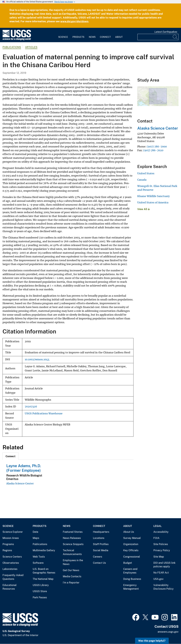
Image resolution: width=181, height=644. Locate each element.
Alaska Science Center (20, 483)
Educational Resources (10, 587)
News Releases (72, 538)
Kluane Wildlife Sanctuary (153, 196)
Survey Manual (132, 538)
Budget (128, 563)
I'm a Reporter (71, 583)
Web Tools (39, 557)
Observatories (11, 563)
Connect (105, 37)
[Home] (17, 40)
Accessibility (161, 532)
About (119, 37)
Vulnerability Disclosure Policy (163, 587)
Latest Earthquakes (166, 32)
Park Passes (40, 597)
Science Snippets (73, 544)
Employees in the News (73, 562)
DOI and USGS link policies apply (164, 565)
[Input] (158, 37)
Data (35, 532)
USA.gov (158, 579)
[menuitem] (63, 35)
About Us (129, 532)
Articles (31, 47)
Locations (99, 538)
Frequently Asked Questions (13, 577)
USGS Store (40, 591)
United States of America (153, 202)
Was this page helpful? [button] (152, 641)
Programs (8, 544)
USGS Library (41, 585)
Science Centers (12, 557)
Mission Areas (11, 538)
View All (144, 209)
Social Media (101, 550)
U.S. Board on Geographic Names (44, 571)
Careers (98, 557)
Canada (142, 180)
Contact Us (99, 563)
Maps (36, 538)
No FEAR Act (161, 573)
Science (63, 37)
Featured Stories (73, 532)
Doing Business (132, 579)
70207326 (31, 407)
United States (146, 173)
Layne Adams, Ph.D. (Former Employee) (24, 468)
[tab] (10, 456)
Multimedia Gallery (44, 550)
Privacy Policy (162, 550)
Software (38, 563)
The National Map (43, 579)
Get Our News (71, 570)
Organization (131, 544)
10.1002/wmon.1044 (37, 359)
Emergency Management (131, 587)
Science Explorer (13, 532)
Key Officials (131, 550)
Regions (7, 550)
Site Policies (161, 544)
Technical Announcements (72, 552)
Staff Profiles (101, 544)
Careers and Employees (130, 571)
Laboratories (10, 569)
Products (78, 37)
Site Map (159, 557)
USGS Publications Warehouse (44, 414)
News (92, 37)
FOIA (156, 538)
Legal (157, 526)
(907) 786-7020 (153, 150)
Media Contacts (72, 576)
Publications (12, 47)
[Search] (175, 37)
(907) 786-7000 (157, 147)
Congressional (132, 557)
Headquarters (101, 532)
